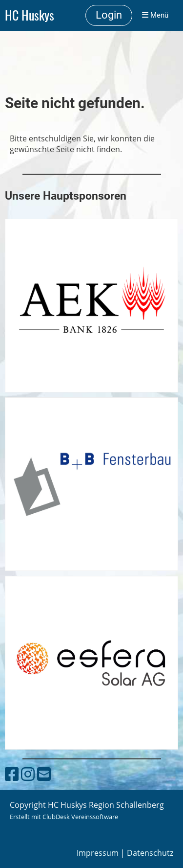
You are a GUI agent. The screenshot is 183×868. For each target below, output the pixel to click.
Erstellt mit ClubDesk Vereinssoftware (64, 817)
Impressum (98, 853)
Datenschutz (150, 853)
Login (109, 15)
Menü (155, 15)
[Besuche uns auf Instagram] (28, 774)
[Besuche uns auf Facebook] (12, 774)
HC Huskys (30, 15)
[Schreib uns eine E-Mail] (44, 774)
